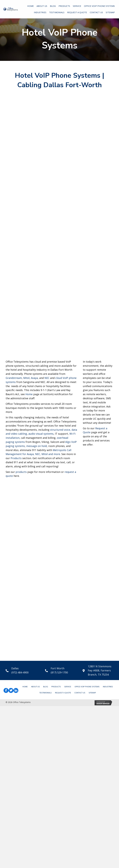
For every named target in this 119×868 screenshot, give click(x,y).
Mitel (26, 540)
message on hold (37, 608)
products (21, 634)
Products (16, 620)
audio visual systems (41, 596)
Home (29, 556)
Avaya (34, 540)
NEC (47, 540)
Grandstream (14, 540)
